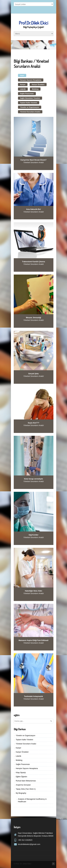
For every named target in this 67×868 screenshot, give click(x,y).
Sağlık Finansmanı (27, 94)
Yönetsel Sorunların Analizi (30, 112)
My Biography (21, 793)
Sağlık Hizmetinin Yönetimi (30, 98)
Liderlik (23, 89)
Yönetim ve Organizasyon (30, 107)
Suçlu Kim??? (33, 423)
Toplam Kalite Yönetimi (29, 103)
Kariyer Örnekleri (38, 85)
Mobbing (35, 89)
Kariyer (23, 85)
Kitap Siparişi (21, 773)
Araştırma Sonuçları (23, 785)
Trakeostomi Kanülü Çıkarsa (33, 262)
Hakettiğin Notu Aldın (34, 591)
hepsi (22, 75)
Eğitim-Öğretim (22, 777)
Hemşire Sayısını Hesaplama (31, 80)
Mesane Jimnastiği (33, 318)
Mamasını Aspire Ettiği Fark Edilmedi (33, 640)
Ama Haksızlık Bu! (33, 209)
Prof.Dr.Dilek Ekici (33, 23)
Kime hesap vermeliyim (33, 479)
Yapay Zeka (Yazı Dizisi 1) (26, 789)
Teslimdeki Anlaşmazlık (33, 696)
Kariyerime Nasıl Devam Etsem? (33, 160)
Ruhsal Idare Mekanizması (26, 781)
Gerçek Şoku (33, 374)
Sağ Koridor (33, 535)
